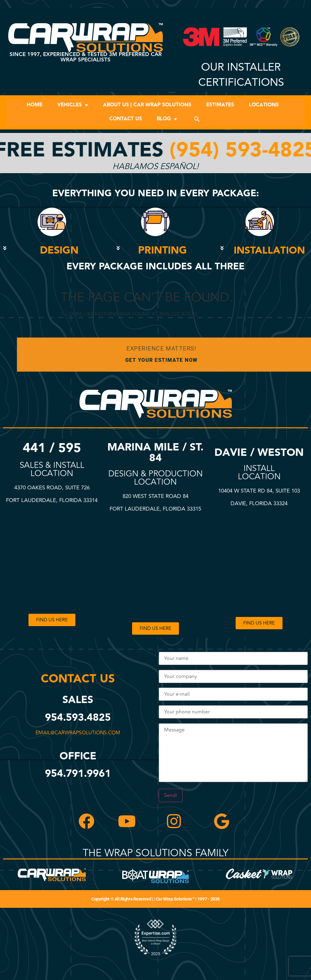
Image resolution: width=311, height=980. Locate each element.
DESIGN (59, 251)
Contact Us (126, 119)
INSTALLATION (269, 251)
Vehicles (73, 105)
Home (35, 105)
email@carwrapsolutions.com (75, 733)
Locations (264, 105)
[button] (197, 119)
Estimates (220, 105)
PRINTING (162, 251)
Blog (167, 119)
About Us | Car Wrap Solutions (147, 105)
